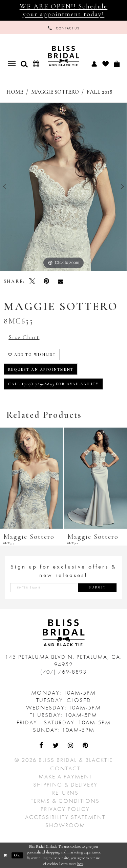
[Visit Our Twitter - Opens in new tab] (56, 746)
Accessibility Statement (65, 817)
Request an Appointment (41, 370)
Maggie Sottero (55, 92)
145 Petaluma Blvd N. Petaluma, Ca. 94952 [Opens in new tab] (63, 660)
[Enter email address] (63, 588)
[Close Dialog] (6, 855)
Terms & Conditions (65, 801)
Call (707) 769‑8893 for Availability (54, 384)
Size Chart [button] (24, 337)
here (80, 863)
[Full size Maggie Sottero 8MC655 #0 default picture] (63, 187)
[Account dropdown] (94, 64)
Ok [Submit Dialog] (17, 855)
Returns (65, 793)
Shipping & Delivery (65, 785)
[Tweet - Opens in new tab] (33, 281)
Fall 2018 (100, 92)
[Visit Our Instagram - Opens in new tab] (71, 746)
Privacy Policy (65, 809)
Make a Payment (65, 776)
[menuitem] (94, 64)
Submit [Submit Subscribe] (98, 587)
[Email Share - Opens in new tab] (61, 281)
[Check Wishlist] (105, 64)
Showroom (65, 825)
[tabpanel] (63, 187)
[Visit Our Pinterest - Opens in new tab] (86, 746)
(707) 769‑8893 (64, 672)
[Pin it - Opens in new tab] (46, 281)
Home (15, 92)
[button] (24, 64)
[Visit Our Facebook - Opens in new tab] (42, 746)
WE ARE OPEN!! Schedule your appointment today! (64, 10)
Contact (65, 768)
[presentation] (31, 478)
